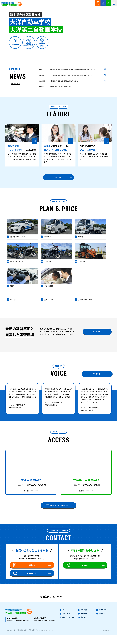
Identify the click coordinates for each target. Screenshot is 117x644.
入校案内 (82, 624)
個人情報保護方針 (106, 640)
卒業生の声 (101, 620)
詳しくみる (58, 179)
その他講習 (83, 620)
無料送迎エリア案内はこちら (58, 508)
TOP (63, 620)
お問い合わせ (26, 581)
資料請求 (25, 570)
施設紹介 (82, 627)
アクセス (101, 624)
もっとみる (96, 334)
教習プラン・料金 (67, 627)
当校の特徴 (65, 624)
